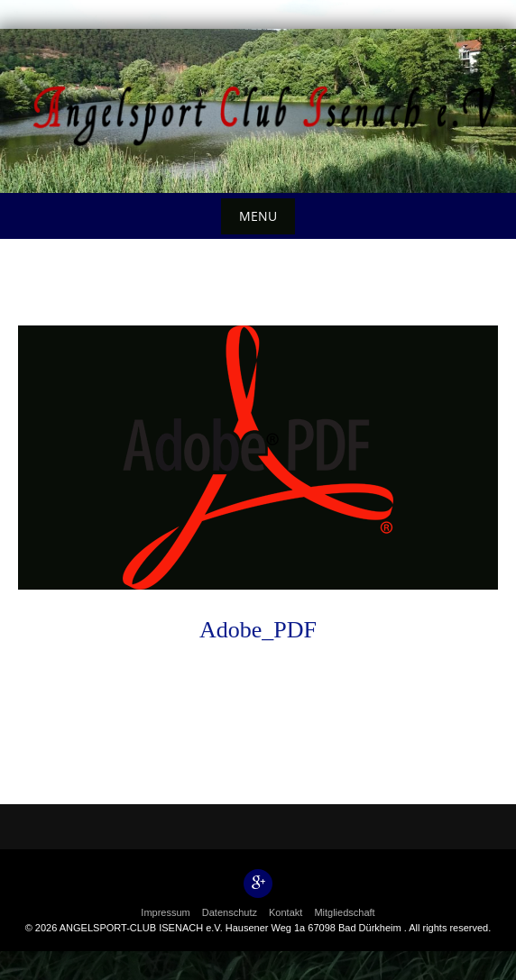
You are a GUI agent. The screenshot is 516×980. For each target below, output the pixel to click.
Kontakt (286, 912)
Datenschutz (230, 912)
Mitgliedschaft (344, 912)
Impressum (165, 912)
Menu (258, 216)
